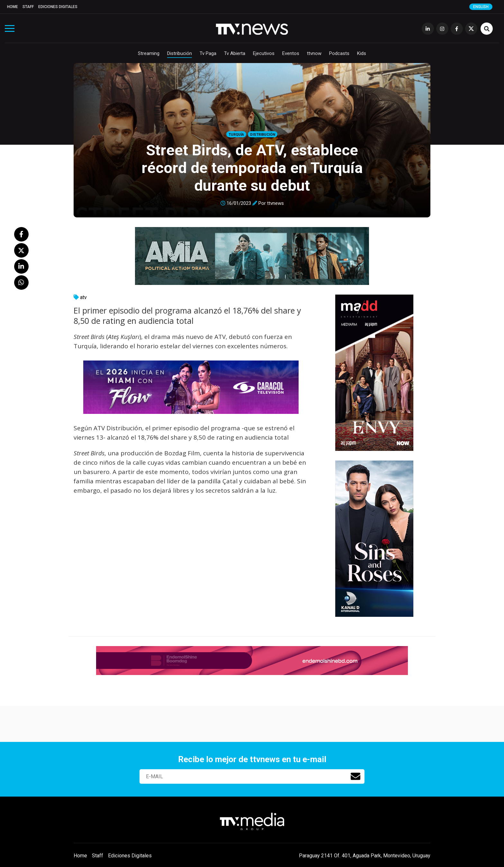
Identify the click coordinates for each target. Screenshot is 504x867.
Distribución (180, 53)
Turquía (236, 135)
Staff (28, 7)
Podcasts (339, 53)
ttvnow (314, 53)
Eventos (291, 53)
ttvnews (275, 203)
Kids (362, 53)
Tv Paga (208, 53)
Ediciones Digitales (58, 7)
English (481, 7)
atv (83, 297)
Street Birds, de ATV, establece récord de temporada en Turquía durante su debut (252, 168)
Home (13, 7)
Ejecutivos (264, 53)
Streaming (149, 53)
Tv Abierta (235, 53)
